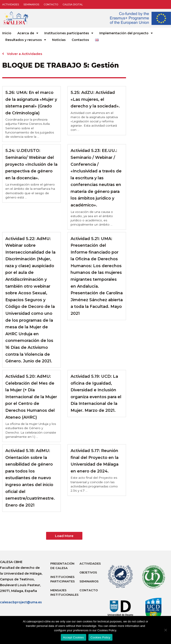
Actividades (11, 4)
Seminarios (31, 4)
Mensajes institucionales (63, 592)
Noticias (59, 40)
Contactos (80, 40)
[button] (64, 536)
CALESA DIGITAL (73, 4)
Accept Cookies (73, 637)
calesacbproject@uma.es (21, 602)
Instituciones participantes (69, 33)
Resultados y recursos (26, 40)
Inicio (7, 33)
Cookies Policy (101, 637)
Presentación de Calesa (62, 566)
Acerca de (28, 33)
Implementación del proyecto (126, 33)
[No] (165, 630)
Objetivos (88, 572)
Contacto (51, 4)
